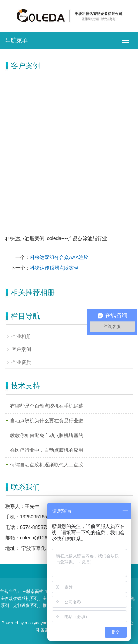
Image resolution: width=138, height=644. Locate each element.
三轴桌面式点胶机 (39, 592)
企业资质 (21, 362)
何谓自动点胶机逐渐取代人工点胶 (47, 465)
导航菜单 (16, 40)
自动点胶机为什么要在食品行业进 (47, 421)
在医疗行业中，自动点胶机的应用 (47, 450)
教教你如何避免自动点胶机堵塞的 (47, 435)
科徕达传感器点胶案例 (54, 268)
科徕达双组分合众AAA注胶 (59, 257)
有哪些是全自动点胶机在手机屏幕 (47, 406)
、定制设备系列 (24, 606)
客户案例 (21, 349)
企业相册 (21, 336)
